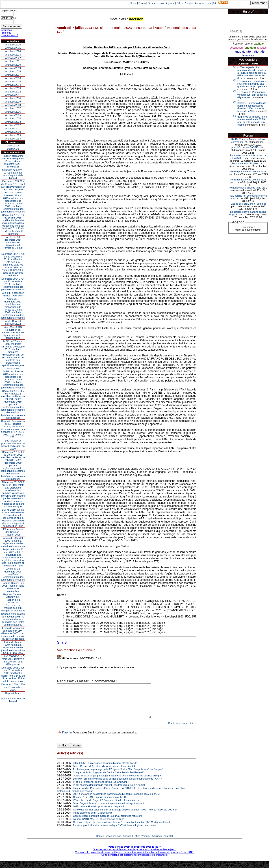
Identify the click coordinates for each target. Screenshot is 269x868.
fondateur (250, 48)
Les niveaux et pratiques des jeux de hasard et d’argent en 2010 (13, 445)
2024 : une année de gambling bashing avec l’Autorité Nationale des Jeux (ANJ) (117, 801)
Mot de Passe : (9, 18)
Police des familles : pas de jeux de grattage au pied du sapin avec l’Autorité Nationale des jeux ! (126, 816)
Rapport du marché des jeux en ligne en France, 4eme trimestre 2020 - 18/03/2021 (13, 161)
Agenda (170, 3)
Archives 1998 (13, 139)
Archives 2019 (13, 68)
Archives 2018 (13, 71)
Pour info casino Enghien (245, 163)
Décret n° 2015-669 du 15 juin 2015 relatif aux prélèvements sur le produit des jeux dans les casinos (13, 187)
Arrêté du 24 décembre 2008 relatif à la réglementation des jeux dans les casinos (13, 574)
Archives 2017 (13, 75)
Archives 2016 (13, 78)
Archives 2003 (13, 122)
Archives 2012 (13, 92)
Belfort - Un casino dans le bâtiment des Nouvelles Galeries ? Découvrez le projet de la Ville (252, 107)
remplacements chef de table (245, 188)
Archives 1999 (13, 135)
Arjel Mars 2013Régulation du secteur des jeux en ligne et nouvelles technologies (13, 332)
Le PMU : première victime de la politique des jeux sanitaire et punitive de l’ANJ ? (117, 785)
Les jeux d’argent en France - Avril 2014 (13, 294)
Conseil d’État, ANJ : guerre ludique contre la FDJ (100, 804)
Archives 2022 (13, 58)
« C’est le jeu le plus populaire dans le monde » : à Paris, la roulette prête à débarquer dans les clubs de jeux (253, 73)
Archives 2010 (13, 98)
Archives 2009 (13, 102)
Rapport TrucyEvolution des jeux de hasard (13, 697)
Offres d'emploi (185, 3)
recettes (262, 48)
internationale (255, 51)
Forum (142, 3)
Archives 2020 (13, 65)
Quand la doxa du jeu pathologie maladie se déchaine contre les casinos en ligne (117, 782)
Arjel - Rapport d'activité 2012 (13, 322)
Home (133, 3)
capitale (259, 44)
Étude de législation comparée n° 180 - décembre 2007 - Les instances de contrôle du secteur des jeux (13, 633)
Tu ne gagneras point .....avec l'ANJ (93, 819)
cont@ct (212, 3)
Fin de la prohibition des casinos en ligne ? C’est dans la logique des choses (115, 832)
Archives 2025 (13, 48)
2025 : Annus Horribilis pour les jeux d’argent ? (99, 813)
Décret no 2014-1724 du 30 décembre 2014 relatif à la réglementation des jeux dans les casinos (13, 284)
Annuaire (200, 3)
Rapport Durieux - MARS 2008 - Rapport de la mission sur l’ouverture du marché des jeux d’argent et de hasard (13, 602)
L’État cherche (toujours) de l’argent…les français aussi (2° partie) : (110, 792)
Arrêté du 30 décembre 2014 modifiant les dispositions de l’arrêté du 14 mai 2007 (13, 244)
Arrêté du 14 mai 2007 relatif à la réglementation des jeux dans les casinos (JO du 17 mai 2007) (13, 647)
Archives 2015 (13, 81)
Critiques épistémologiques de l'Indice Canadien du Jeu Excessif (108, 779)
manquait (238, 51)
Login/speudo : (9, 11)
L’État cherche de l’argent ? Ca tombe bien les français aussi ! (107, 807)
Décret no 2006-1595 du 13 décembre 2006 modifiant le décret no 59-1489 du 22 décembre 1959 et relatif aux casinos (13, 674)
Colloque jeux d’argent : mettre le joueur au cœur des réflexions (108, 823)
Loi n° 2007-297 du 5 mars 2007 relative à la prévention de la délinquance (13, 660)
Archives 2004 (13, 118)
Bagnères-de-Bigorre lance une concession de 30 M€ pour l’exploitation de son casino (252, 121)
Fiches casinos (156, 3)
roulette (248, 44)
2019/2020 (13, 149)
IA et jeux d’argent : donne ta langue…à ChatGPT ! (101, 789)
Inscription (6, 30)
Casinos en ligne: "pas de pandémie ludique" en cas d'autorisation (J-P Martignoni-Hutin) (121, 829)
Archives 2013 (13, 88)
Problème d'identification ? (10, 34)
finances (248, 55)
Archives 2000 (13, 132)
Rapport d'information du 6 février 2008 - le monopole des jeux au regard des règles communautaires (13, 619)
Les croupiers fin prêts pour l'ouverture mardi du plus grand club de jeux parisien (252, 84)
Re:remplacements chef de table (248, 171)
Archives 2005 (13, 115)
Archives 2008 (13, 105)
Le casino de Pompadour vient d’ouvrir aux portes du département (252, 95)
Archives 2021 (13, 61)
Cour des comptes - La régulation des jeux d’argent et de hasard (13, 174)
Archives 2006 (13, 112)
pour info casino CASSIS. (245, 147)
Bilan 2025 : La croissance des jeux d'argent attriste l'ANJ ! (105, 770)
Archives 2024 (13, 51)
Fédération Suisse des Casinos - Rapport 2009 (13, 532)
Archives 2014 (13, 85)
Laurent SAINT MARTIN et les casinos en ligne (99, 826)
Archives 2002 (13, 125)
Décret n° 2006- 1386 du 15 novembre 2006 (13, 687)
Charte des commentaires (182, 730)
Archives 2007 (13, 108)
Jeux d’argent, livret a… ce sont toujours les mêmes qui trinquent (108, 810)
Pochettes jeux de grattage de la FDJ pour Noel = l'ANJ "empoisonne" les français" (118, 776)
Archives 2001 (13, 129)
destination (236, 48)
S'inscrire (67, 739)
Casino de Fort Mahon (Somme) (248, 204)
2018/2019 (13, 146)
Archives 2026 (13, 45)
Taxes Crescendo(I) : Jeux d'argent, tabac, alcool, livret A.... (105, 773)
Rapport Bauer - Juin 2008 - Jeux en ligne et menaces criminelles (13, 587)
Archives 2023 (13, 55)
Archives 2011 (13, 95)
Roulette (238, 44)
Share (62, 642)
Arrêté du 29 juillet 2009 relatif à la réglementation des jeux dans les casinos (13, 542)
